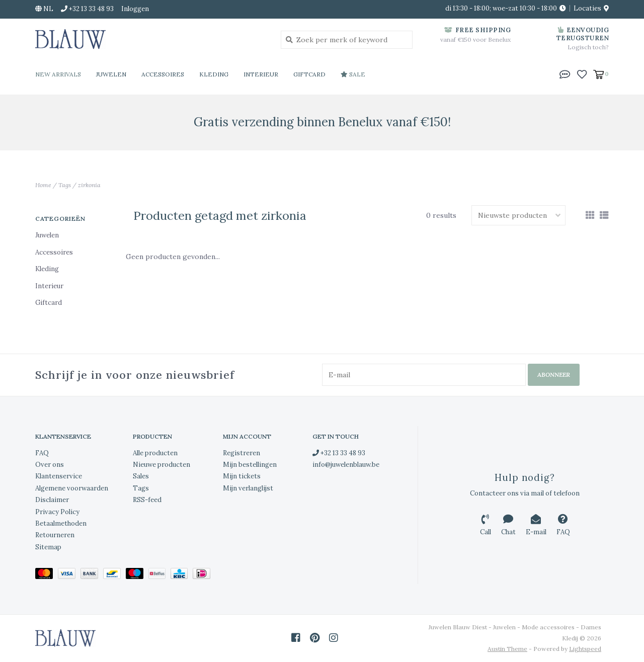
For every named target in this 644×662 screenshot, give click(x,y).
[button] (565, 73)
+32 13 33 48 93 (339, 453)
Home (43, 185)
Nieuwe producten (162, 465)
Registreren (242, 453)
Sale (353, 74)
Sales (141, 476)
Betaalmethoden (61, 523)
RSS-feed (147, 500)
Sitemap (48, 547)
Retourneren (55, 535)
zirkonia (89, 185)
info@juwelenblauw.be (346, 465)
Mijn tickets (242, 476)
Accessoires (163, 74)
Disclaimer (52, 500)
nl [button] (44, 9)
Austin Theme (507, 649)
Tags (65, 185)
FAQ (42, 453)
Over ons (50, 465)
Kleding (214, 74)
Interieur (261, 74)
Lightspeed (585, 649)
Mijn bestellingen (250, 465)
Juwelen (111, 74)
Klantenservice (59, 476)
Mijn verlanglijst (248, 488)
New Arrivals (58, 74)
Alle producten (155, 453)
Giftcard (309, 74)
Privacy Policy (57, 512)
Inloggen (135, 9)
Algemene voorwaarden (72, 488)
